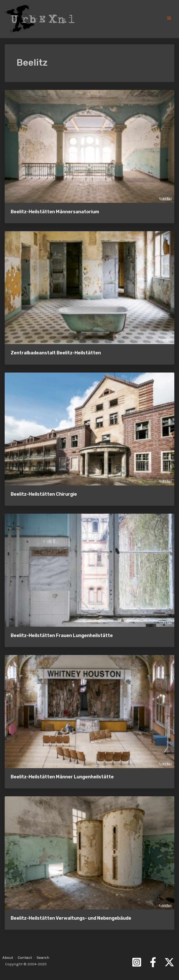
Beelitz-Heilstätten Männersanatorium (55, 212)
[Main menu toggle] (169, 18)
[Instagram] (137, 962)
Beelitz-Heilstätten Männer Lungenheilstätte (62, 777)
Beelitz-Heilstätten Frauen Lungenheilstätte (62, 635)
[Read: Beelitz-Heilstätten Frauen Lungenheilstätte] (89, 570)
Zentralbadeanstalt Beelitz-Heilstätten (56, 353)
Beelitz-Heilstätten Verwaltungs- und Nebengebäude (71, 918)
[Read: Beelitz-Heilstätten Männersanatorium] (89, 146)
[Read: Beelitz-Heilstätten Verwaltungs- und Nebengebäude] (89, 852)
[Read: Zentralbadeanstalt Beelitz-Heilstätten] (89, 287)
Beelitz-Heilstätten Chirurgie (44, 494)
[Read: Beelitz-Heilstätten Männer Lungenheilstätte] (89, 711)
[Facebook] (153, 962)
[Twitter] (169, 962)
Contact (25, 957)
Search (43, 957)
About (8, 957)
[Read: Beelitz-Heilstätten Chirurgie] (89, 428)
